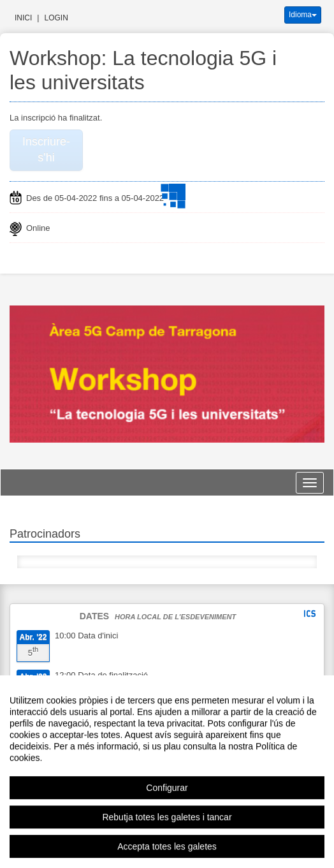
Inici (23, 18)
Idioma (303, 15)
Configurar (167, 811)
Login (56, 18)
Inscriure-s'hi (46, 150)
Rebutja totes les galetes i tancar (167, 840)
